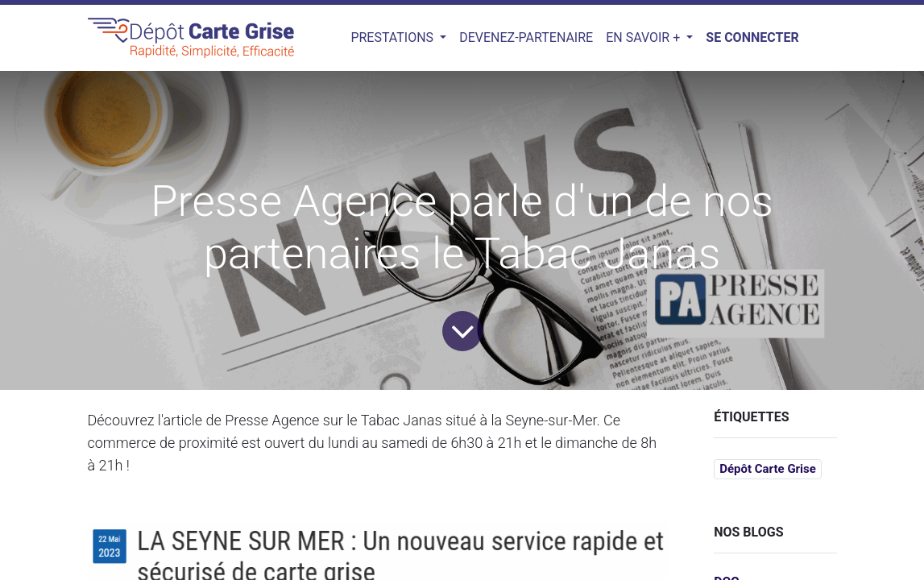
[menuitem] (526, 38)
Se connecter (752, 37)
